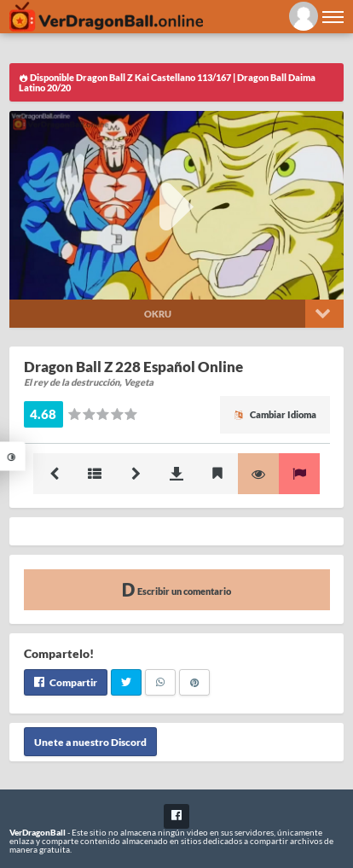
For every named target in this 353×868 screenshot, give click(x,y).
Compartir (66, 682)
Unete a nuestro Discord (90, 741)
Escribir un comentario (176, 589)
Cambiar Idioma (275, 414)
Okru (158, 314)
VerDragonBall (38, 832)
